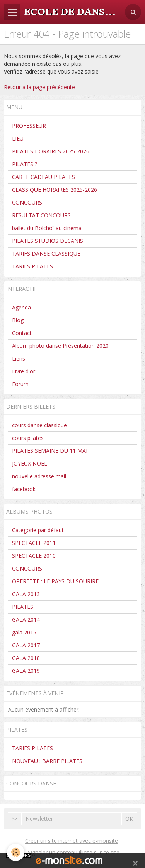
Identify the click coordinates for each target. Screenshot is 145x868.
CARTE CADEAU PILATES (43, 177)
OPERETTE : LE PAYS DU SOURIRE (55, 581)
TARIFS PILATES (32, 266)
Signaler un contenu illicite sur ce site (74, 852)
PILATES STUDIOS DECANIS (48, 241)
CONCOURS (27, 202)
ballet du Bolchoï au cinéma (47, 228)
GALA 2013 (26, 594)
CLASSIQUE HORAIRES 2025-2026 (55, 190)
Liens (19, 358)
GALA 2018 (26, 658)
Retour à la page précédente (39, 87)
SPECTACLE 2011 (34, 543)
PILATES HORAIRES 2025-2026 (51, 151)
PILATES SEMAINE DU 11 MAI (50, 451)
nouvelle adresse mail (39, 476)
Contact (22, 333)
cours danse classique (39, 425)
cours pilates (28, 438)
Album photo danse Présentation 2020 (60, 346)
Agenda (21, 307)
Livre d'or (24, 371)
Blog (18, 320)
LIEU (18, 138)
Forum (20, 384)
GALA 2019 (26, 671)
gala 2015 (24, 632)
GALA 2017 (26, 645)
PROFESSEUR (29, 126)
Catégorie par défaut (38, 530)
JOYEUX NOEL (30, 463)
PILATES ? (25, 164)
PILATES (23, 607)
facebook (24, 489)
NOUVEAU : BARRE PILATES (47, 761)
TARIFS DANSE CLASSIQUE (46, 254)
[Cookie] (16, 852)
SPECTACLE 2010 (34, 556)
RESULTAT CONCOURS (41, 215)
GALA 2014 (26, 620)
